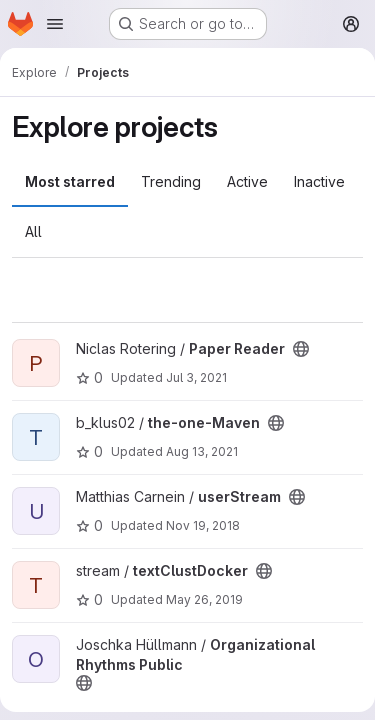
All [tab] (33, 231)
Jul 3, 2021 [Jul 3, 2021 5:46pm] (196, 377)
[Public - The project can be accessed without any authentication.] (301, 349)
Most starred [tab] (70, 181)
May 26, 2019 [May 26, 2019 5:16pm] (204, 599)
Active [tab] (247, 181)
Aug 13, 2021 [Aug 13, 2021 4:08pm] (202, 451)
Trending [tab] (171, 181)
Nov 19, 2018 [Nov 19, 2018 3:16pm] (203, 525)
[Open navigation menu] (55, 24)
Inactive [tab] (319, 181)
